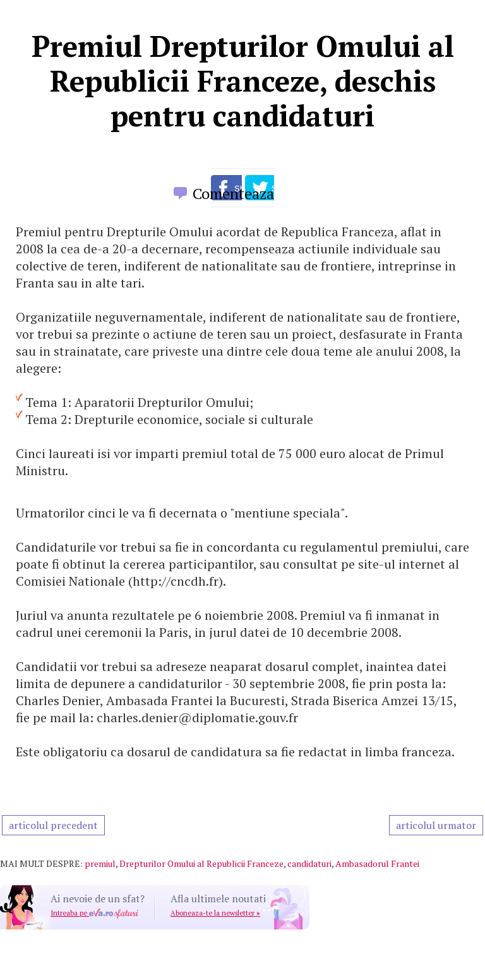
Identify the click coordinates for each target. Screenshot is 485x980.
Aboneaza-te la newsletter (215, 913)
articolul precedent (53, 825)
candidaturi (309, 863)
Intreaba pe (94, 913)
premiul (100, 863)
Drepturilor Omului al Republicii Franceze (201, 863)
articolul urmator (436, 825)
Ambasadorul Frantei (377, 863)
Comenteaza (233, 193)
